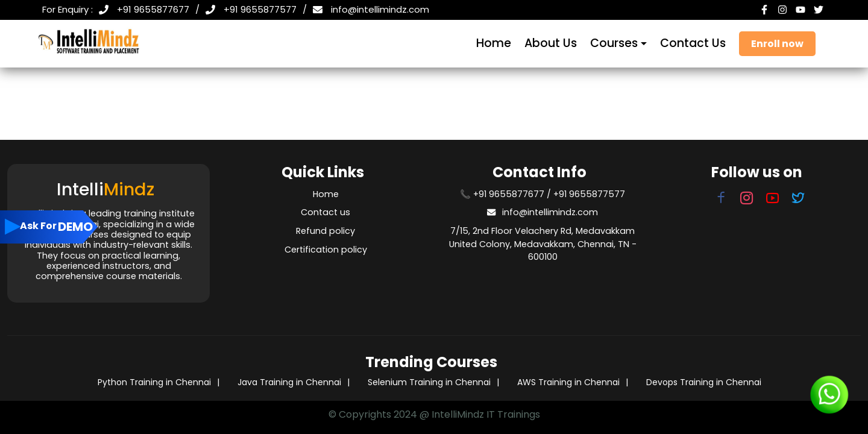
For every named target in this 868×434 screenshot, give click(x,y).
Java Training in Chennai (289, 382)
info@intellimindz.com (380, 9)
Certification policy (326, 250)
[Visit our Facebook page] (721, 200)
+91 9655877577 (260, 9)
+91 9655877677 (153, 9)
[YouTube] (802, 10)
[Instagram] (784, 10)
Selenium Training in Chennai (429, 382)
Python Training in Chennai (154, 382)
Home (494, 43)
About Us (551, 43)
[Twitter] (820, 10)
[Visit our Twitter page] (799, 200)
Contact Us (693, 43)
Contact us (325, 212)
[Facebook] (766, 10)
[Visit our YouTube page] (773, 200)
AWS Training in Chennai (568, 382)
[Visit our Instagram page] (745, 200)
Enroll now (777, 44)
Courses (614, 43)
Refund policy (325, 231)
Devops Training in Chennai (704, 382)
